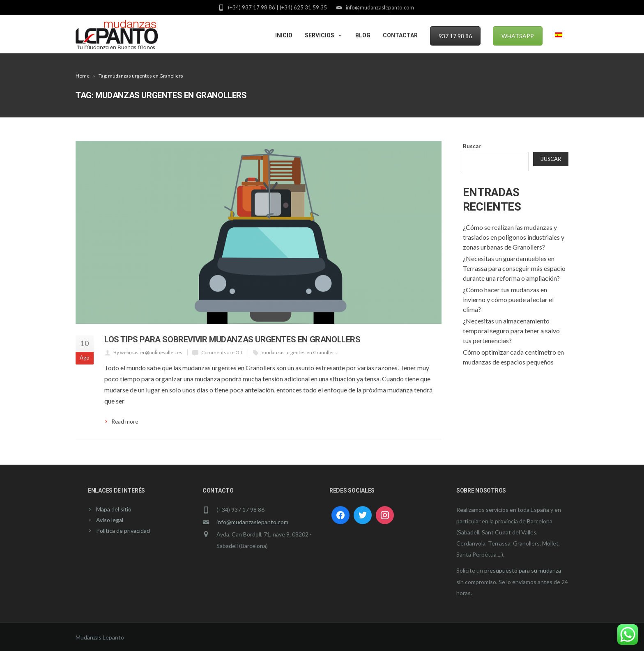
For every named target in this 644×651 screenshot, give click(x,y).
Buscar (472, 146)
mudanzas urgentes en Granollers (299, 352)
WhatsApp (518, 36)
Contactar (400, 35)
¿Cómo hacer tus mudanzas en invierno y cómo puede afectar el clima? (508, 299)
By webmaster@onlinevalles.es (148, 352)
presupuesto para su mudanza (523, 570)
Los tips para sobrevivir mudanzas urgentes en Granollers (232, 339)
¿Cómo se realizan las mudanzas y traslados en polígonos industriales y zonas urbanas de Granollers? (514, 237)
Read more (125, 422)
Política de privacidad (123, 531)
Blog (363, 35)
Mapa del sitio (114, 509)
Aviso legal (110, 520)
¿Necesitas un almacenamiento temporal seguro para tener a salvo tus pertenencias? (511, 331)
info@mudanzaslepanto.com (252, 522)
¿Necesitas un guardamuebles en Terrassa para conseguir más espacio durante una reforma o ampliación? (514, 268)
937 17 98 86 (455, 36)
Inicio (284, 35)
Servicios (324, 35)
